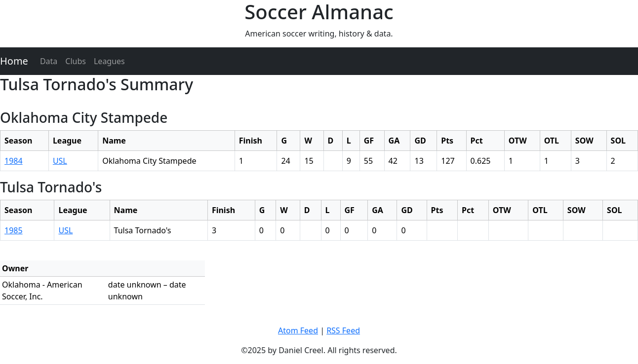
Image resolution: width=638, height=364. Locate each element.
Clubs (76, 61)
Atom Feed (298, 330)
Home (14, 61)
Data (49, 61)
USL (60, 161)
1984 (14, 161)
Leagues (109, 61)
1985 (14, 230)
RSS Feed (343, 330)
